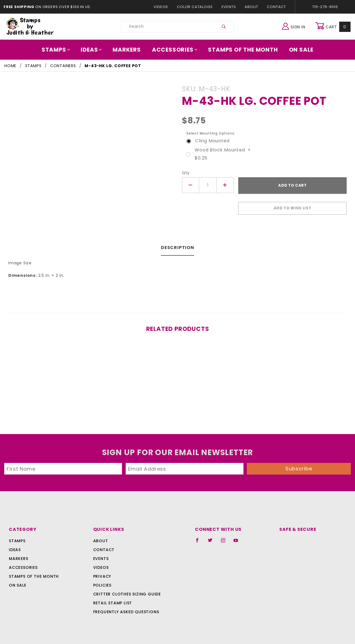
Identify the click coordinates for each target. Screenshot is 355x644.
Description (178, 245)
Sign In (295, 26)
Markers (129, 50)
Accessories (175, 50)
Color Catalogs (196, 7)
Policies (102, 582)
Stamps (60, 50)
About (251, 7)
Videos (163, 7)
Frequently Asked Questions (125, 609)
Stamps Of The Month (240, 50)
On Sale (297, 50)
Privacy (102, 574)
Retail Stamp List (113, 600)
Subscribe (299, 466)
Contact (275, 7)
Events (229, 7)
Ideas (94, 50)
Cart (334, 27)
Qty (185, 173)
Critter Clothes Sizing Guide (125, 591)
